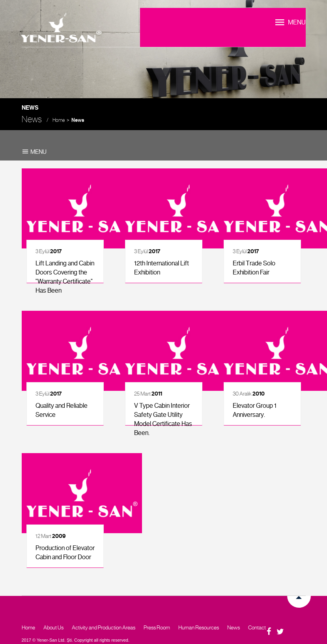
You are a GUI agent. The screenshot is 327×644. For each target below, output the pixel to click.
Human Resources (199, 627)
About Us (53, 627)
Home (59, 120)
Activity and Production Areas (104, 627)
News (78, 120)
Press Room (157, 627)
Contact (257, 627)
